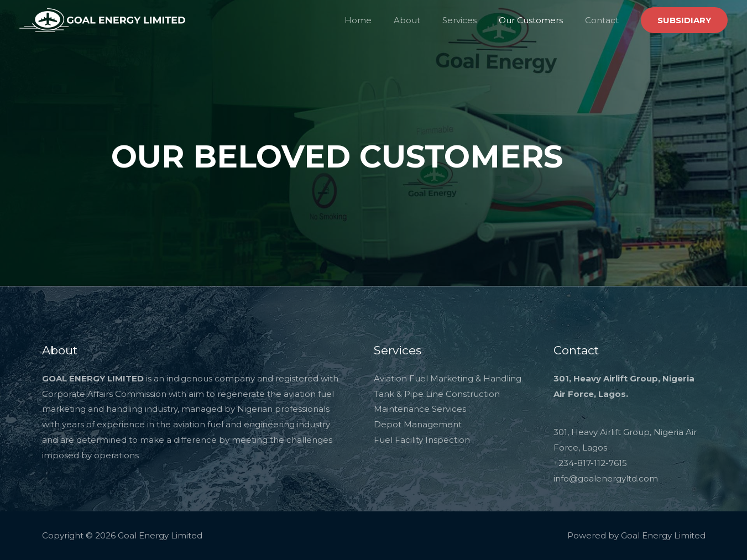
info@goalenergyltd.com (606, 478)
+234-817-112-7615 (590, 463)
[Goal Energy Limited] (102, 19)
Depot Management (418, 424)
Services (473, 20)
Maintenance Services (420, 409)
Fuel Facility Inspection (422, 440)
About (426, 20)
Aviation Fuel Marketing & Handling (448, 378)
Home (383, 20)
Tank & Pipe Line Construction (437, 394)
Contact (605, 20)
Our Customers (539, 20)
